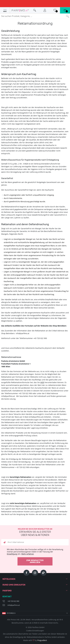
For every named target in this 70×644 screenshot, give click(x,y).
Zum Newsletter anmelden (35, 561)
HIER (42, 382)
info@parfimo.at (14, 605)
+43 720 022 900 (13, 601)
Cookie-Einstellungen (35, 631)
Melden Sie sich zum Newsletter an (35, 532)
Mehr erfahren (28, 554)
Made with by (35, 640)
